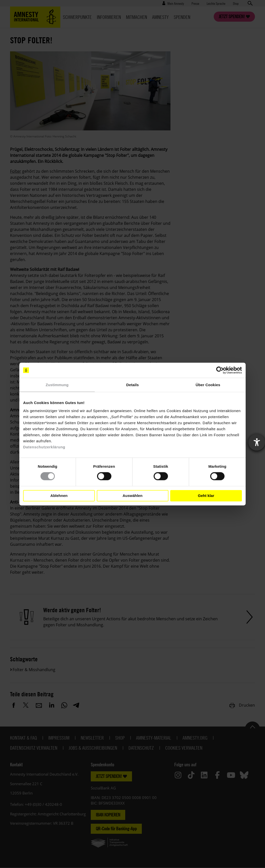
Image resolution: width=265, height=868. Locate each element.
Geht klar (206, 496)
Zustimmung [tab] (57, 385)
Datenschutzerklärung (44, 447)
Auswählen (132, 496)
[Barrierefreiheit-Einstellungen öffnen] (257, 442)
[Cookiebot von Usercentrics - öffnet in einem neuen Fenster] (220, 370)
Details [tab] (132, 385)
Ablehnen (59, 496)
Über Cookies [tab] (208, 385)
